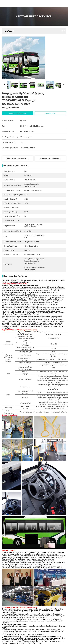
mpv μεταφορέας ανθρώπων (36, 630)
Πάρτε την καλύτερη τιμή (18, 113)
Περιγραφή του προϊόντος (50, 158)
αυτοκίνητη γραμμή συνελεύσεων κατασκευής (27, 627)
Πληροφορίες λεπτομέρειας (18, 158)
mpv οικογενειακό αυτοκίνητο (13, 630)
